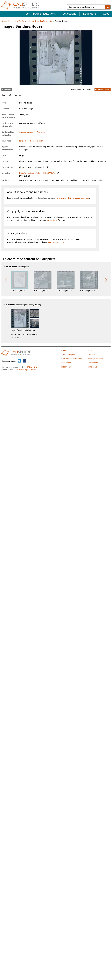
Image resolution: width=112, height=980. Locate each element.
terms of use (52, 220)
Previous (6, 279)
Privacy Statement (95, 359)
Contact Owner (103, 89)
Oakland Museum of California (15, 21)
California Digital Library (26, 370)
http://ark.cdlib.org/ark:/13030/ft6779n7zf (37, 173)
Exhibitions (90, 14)
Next (106, 279)
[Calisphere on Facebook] (25, 361)
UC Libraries (32, 367)
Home (64, 351)
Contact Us (92, 367)
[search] (108, 7)
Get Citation (7, 89)
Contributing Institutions (41, 14)
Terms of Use (93, 355)
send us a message (55, 242)
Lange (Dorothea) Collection (41, 21)
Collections (69, 14)
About (107, 14)
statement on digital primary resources (72, 198)
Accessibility (93, 363)
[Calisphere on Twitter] (19, 361)
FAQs (90, 351)
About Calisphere (69, 355)
